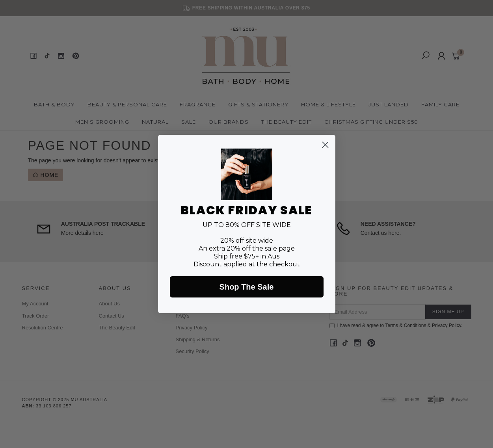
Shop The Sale (247, 287)
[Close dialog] (325, 145)
